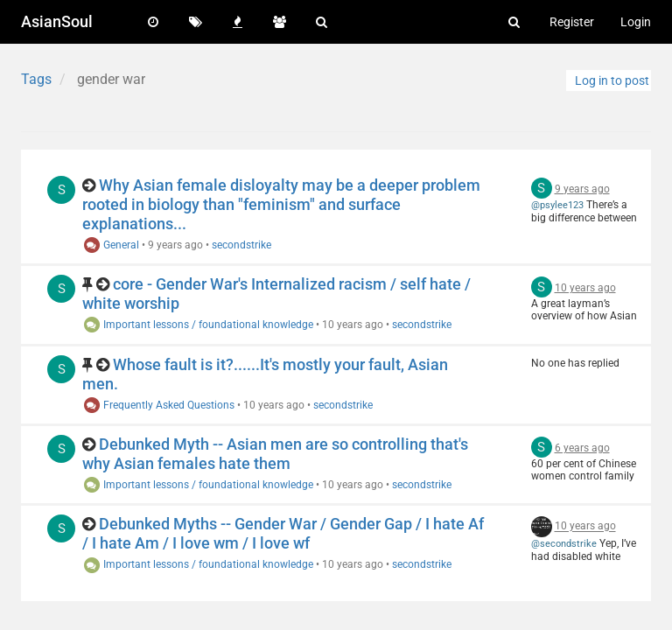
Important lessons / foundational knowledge (198, 325)
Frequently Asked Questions (158, 405)
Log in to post (612, 80)
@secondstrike (564, 544)
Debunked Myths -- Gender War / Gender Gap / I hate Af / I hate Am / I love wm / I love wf (283, 533)
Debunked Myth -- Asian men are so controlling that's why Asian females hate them (275, 454)
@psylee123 (557, 205)
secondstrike (241, 245)
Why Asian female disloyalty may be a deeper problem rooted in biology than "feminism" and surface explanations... (281, 204)
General (111, 245)
